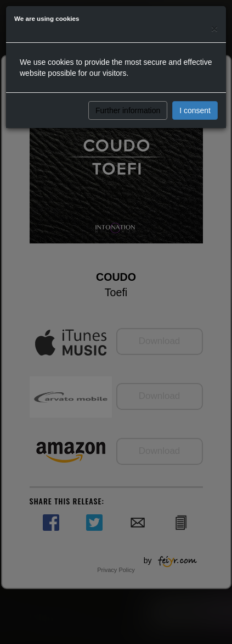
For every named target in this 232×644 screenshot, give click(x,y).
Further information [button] (128, 110)
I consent (195, 110)
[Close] (214, 28)
